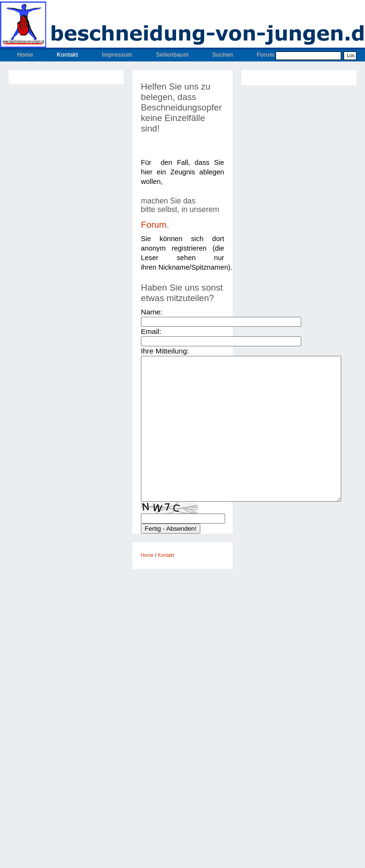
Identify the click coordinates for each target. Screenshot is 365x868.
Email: (151, 331)
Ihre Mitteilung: (165, 351)
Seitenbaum (172, 55)
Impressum (117, 55)
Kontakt (67, 55)
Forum (265, 55)
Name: (152, 312)
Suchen (222, 55)
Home (25, 55)
